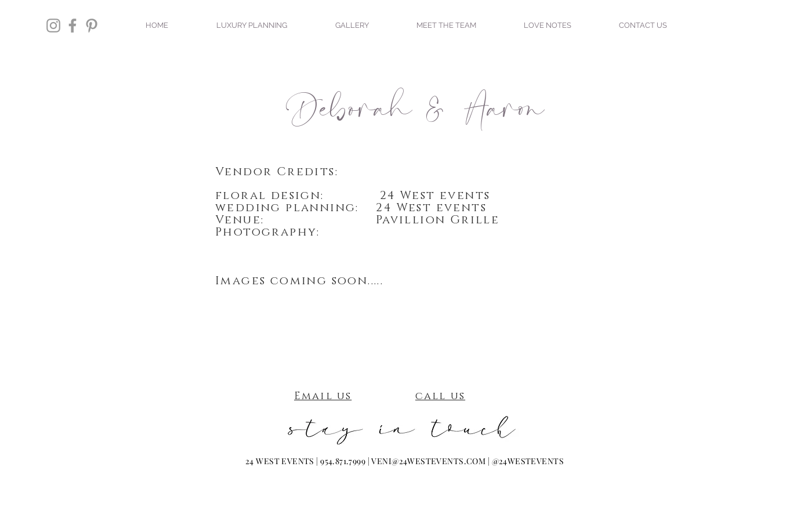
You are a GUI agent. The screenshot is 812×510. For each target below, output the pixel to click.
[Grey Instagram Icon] (53, 26)
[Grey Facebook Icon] (72, 26)
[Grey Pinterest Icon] (92, 26)
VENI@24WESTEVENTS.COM (428, 461)
